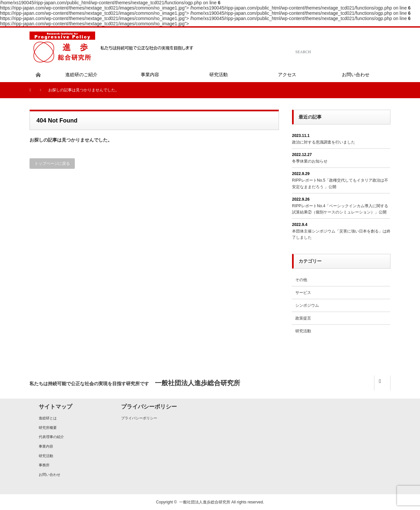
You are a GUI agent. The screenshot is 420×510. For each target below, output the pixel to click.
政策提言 (303, 318)
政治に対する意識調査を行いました (324, 142)
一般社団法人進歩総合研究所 (205, 502)
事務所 (44, 465)
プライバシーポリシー (139, 418)
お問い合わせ (50, 475)
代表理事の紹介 (51, 437)
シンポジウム (307, 305)
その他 (301, 280)
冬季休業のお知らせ (310, 161)
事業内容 (46, 446)
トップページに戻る (52, 164)
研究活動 (303, 331)
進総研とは (48, 418)
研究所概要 (48, 428)
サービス (303, 293)
